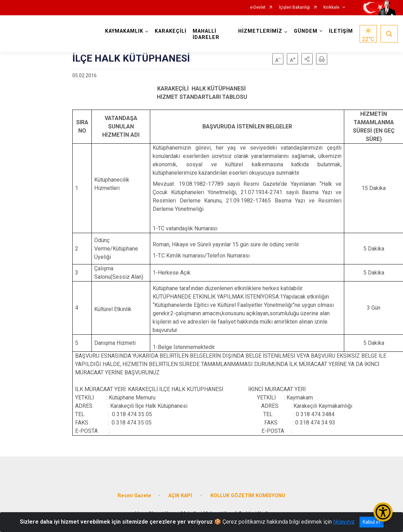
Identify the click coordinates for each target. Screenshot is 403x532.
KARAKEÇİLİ (171, 31)
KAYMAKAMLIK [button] (124, 31)
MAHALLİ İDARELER (206, 34)
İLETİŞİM (341, 31)
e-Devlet (258, 7)
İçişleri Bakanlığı (295, 7)
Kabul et (372, 522)
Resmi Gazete (134, 496)
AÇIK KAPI (181, 496)
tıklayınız (344, 522)
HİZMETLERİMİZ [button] (260, 31)
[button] (307, 59)
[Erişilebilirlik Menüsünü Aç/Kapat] (383, 512)
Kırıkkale (331, 7)
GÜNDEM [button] (306, 31)
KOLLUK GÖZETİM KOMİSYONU (248, 496)
